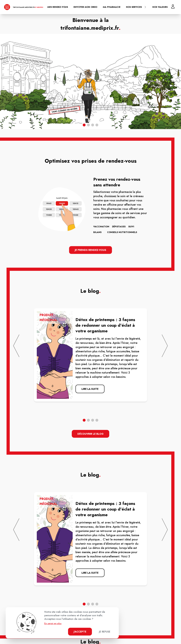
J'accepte (80, 632)
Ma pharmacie (112, 7)
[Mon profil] (173, 7)
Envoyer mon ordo (85, 7)
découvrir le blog (90, 434)
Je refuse (105, 632)
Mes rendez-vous (58, 7)
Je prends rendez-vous (91, 250)
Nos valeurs (160, 7)
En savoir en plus (53, 623)
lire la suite (90, 389)
